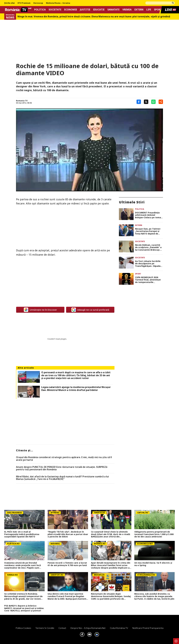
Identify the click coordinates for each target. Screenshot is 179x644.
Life (149, 10)
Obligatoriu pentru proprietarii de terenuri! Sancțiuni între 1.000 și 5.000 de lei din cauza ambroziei (154, 534)
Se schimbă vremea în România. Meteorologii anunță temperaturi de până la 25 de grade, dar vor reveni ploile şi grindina (23, 596)
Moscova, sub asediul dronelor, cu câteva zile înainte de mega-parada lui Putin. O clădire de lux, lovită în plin (154, 596)
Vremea (127, 10)
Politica (40, 10)
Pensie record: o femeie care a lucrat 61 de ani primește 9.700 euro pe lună (67, 564)
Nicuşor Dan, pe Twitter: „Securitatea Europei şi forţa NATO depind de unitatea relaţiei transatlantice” (148, 231)
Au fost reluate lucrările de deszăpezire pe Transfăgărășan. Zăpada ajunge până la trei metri (148, 264)
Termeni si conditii (45, 628)
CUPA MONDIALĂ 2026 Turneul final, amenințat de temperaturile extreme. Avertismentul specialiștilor (148, 280)
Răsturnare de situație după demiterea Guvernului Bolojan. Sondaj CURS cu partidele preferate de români (111, 596)
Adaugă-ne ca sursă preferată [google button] (90, 310)
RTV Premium (24, 3)
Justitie (85, 10)
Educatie (99, 10)
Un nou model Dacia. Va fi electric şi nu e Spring (153, 564)
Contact (62, 628)
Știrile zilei (9, 3)
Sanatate (113, 10)
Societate (55, 10)
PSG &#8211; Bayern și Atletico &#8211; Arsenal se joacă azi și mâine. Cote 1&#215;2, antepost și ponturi (24, 608)
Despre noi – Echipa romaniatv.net (88, 628)
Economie (71, 10)
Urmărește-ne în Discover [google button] (40, 310)
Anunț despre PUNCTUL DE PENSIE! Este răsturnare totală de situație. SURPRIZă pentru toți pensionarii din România (62, 468)
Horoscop (38, 3)
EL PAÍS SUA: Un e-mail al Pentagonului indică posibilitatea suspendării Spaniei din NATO (22, 534)
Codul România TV (119, 628)
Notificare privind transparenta (148, 628)
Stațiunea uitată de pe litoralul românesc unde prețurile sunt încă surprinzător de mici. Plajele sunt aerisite (22, 565)
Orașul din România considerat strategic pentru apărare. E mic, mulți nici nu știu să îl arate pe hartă (64, 459)
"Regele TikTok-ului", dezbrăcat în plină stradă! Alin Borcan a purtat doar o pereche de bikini (68, 534)
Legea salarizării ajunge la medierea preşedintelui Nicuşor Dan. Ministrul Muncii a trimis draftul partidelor (76, 389)
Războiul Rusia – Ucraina (58, 3)
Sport (158, 10)
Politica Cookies (23, 628)
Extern (139, 10)
